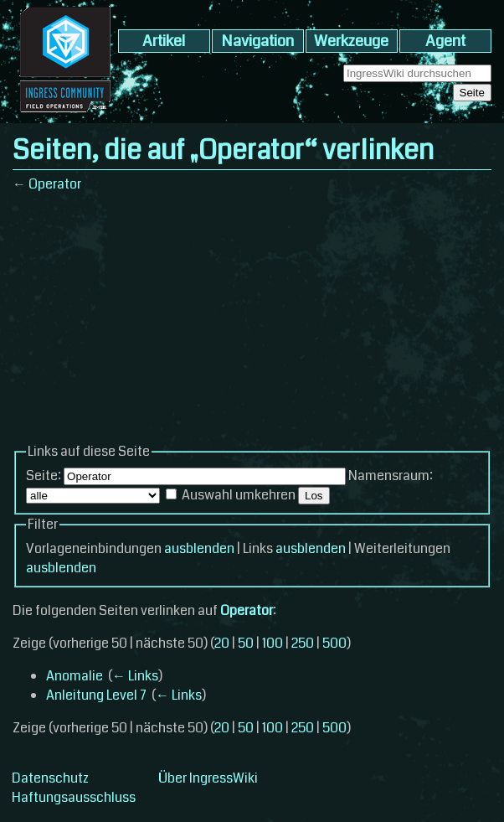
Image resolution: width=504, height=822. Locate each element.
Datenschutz (50, 778)
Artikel (164, 41)
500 (334, 643)
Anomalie (75, 676)
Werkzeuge (351, 41)
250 (303, 643)
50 (246, 643)
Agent (445, 41)
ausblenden (199, 548)
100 (273, 643)
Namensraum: (391, 476)
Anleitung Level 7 (96, 695)
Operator (55, 184)
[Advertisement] (252, 324)
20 (222, 643)
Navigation (257, 41)
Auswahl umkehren (239, 495)
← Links (135, 676)
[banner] (65, 114)
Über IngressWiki (208, 778)
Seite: (44, 476)
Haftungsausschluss (74, 797)
